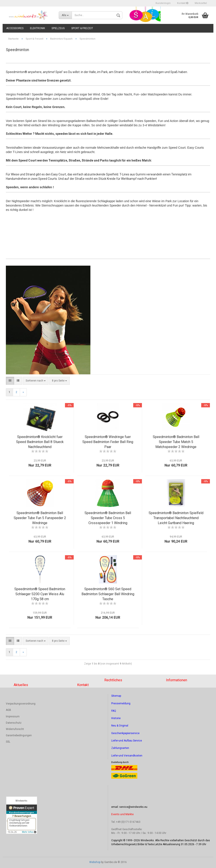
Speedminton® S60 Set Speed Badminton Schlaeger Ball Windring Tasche (108, 594)
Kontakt (183, 3)
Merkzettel (201, 3)
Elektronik (37, 28)
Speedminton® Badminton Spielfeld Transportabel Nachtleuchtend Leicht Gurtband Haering (176, 518)
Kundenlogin (163, 3)
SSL (8, 742)
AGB (8, 710)
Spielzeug (58, 28)
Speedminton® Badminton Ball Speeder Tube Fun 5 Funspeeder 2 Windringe (40, 518)
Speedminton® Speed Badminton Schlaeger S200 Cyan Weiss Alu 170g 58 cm (40, 594)
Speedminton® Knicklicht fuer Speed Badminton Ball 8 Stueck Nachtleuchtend (40, 442)
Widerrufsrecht (15, 729)
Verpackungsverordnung (21, 704)
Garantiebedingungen (19, 735)
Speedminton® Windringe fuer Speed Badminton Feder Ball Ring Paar (108, 442)
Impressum (13, 716)
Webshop (95, 862)
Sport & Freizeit (82, 28)
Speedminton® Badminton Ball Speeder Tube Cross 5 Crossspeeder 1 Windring (108, 518)
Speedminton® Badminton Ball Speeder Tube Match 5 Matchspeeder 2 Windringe (176, 442)
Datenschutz (14, 723)
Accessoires (15, 28)
